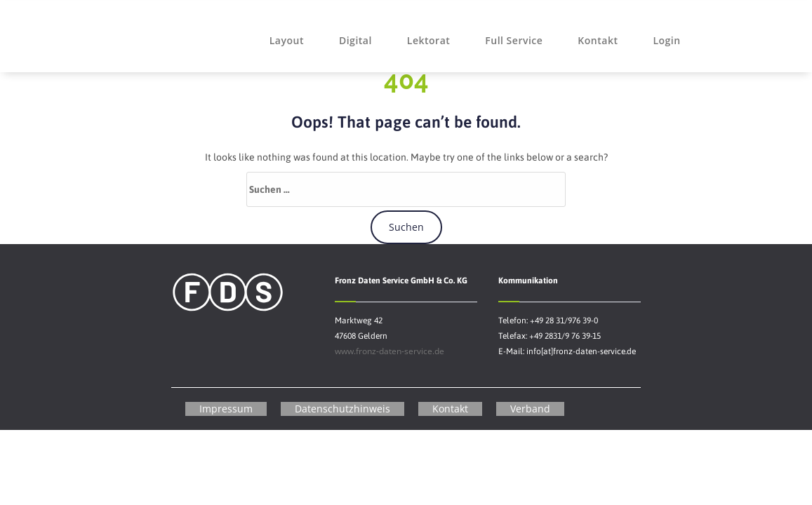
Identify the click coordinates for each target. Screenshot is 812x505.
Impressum (226, 409)
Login (666, 40)
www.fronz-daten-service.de (390, 351)
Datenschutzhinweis (342, 409)
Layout (287, 40)
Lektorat (428, 40)
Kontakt (598, 40)
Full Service (514, 40)
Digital (355, 40)
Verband (530, 409)
